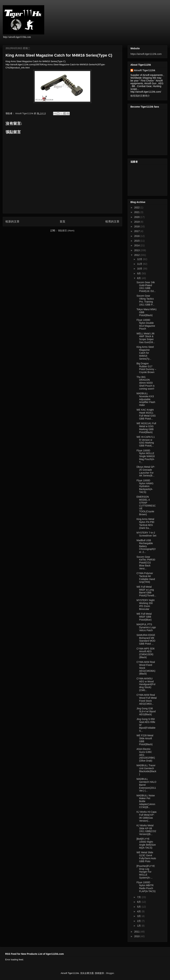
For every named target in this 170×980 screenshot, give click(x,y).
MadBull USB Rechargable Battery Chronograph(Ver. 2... (146, 546)
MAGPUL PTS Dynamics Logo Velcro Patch (146, 627)
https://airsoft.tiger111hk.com (146, 54)
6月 (139, 902)
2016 (137, 236)
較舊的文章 (112, 222)
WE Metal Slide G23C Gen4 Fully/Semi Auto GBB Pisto (146, 857)
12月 (140, 259)
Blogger (110, 973)
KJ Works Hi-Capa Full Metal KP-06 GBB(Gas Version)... (146, 816)
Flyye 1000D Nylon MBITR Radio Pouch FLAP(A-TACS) (146, 887)
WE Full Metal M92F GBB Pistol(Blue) (144, 617)
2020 (137, 217)
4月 (139, 911)
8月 (139, 278)
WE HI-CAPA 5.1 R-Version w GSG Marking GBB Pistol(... (146, 441)
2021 (137, 212)
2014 (137, 245)
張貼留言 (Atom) (66, 231)
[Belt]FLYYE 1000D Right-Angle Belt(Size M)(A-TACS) (146, 843)
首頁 (62, 222)
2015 (137, 241)
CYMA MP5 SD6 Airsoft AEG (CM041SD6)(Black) (145, 653)
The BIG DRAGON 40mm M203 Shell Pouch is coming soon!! (146, 383)
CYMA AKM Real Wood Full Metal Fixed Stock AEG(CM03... (147, 699)
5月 (139, 907)
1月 (139, 926)
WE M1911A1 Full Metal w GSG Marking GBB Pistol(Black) (146, 428)
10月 (140, 269)
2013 (137, 250)
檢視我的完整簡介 (140, 96)
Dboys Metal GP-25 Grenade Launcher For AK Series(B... (146, 471)
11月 (140, 264)
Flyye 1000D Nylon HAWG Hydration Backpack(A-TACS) (145, 486)
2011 (137, 932)
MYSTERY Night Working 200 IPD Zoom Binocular (146, 605)
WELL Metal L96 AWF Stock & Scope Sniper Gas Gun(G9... (146, 338)
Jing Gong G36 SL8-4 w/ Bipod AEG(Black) (146, 711)
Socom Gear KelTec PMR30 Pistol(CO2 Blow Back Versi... (146, 563)
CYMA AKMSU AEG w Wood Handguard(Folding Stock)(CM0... (146, 684)
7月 (139, 897)
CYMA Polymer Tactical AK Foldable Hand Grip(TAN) (146, 578)
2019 (137, 222)
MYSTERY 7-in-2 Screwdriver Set (146, 534)
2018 (137, 226)
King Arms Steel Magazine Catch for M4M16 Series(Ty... (145, 353)
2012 (137, 255)
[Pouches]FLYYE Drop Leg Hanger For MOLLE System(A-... (146, 872)
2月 (139, 921)
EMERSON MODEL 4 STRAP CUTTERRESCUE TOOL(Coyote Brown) (146, 506)
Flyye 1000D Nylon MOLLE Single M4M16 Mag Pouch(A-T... (146, 456)
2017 (137, 231)
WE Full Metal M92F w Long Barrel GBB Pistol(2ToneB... (146, 591)
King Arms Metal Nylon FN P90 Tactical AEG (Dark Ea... (145, 523)
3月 (139, 916)
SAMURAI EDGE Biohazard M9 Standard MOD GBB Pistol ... (146, 639)
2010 (137, 936)
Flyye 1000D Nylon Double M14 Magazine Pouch (146, 324)
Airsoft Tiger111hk (145, 70)
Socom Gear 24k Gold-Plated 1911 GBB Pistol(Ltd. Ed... (146, 287)
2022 (137, 207)
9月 (139, 273)
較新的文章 (12, 222)
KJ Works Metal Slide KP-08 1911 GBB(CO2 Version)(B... (146, 830)
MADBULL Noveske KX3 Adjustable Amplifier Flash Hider (146, 399)
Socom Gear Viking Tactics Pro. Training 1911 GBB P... (145, 300)
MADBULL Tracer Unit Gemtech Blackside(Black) (146, 770)
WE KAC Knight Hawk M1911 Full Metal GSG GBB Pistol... (146, 414)
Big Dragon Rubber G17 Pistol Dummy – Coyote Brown (146, 368)
